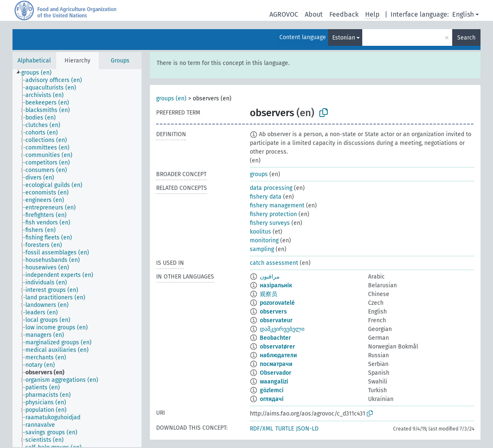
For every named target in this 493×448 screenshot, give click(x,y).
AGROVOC (284, 14)
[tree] (77, 258)
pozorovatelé (277, 303)
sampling (262, 249)
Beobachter (275, 338)
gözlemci (272, 390)
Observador (276, 373)
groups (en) (171, 98)
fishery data (266, 197)
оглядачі (272, 399)
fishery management (277, 205)
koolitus (260, 232)
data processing (271, 188)
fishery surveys (270, 223)
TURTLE (285, 429)
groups (259, 174)
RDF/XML (261, 429)
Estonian (344, 38)
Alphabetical (34, 61)
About (314, 14)
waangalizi (274, 382)
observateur (276, 320)
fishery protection (273, 214)
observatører (278, 347)
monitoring (264, 240)
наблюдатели (278, 355)
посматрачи (276, 364)
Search (466, 38)
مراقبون (270, 277)
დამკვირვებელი (282, 329)
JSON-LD (307, 429)
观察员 (269, 294)
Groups (120, 61)
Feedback (344, 14)
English (463, 14)
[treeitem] (40, 73)
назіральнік (276, 285)
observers (273, 312)
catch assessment (274, 263)
